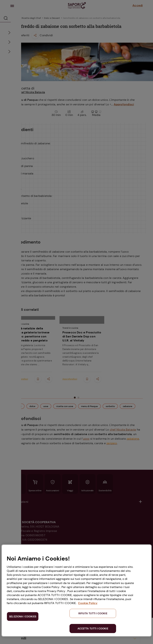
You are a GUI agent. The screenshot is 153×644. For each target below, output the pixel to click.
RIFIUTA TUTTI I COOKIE (93, 613)
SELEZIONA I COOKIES (23, 616)
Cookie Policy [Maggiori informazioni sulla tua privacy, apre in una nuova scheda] (88, 603)
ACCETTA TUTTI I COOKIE (93, 629)
